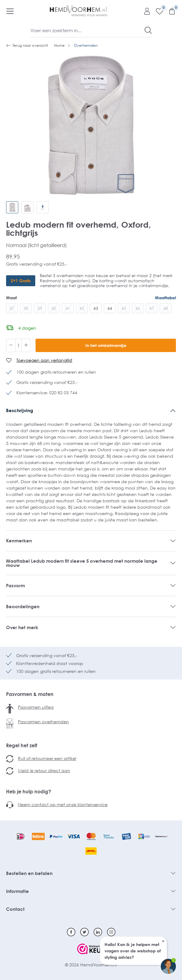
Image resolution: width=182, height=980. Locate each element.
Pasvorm (15, 585)
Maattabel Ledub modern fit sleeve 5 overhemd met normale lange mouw (82, 563)
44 (110, 308)
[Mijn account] (145, 11)
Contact (15, 909)
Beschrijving (20, 410)
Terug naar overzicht (27, 46)
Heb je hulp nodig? (29, 792)
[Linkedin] (98, 932)
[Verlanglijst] (157, 11)
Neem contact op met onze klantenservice (63, 804)
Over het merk (22, 627)
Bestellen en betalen (29, 873)
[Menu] (10, 11)
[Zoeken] (148, 30)
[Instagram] (111, 932)
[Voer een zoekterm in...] (88, 30)
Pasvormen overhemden (43, 722)
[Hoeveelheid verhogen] (26, 345)
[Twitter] (84, 932)
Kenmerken (19, 541)
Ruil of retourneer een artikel (47, 758)
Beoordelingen (23, 606)
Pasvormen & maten (30, 694)
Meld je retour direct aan (44, 770)
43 (96, 308)
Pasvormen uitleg (36, 707)
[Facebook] (71, 932)
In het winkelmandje (106, 345)
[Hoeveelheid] (19, 345)
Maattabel (165, 298)
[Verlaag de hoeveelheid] (11, 345)
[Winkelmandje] (170, 11)
